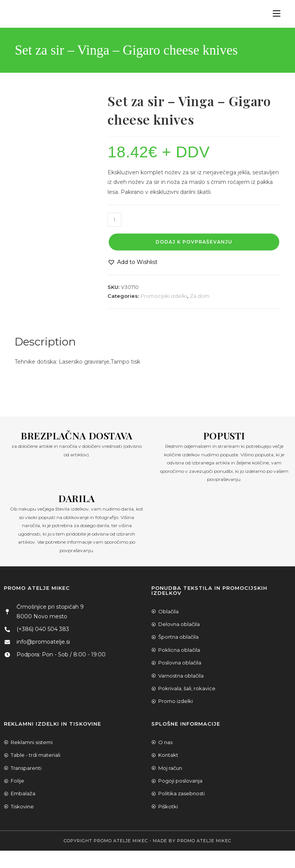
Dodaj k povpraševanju (194, 242)
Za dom (200, 296)
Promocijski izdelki (164, 296)
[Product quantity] (114, 220)
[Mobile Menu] (274, 14)
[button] (133, 262)
